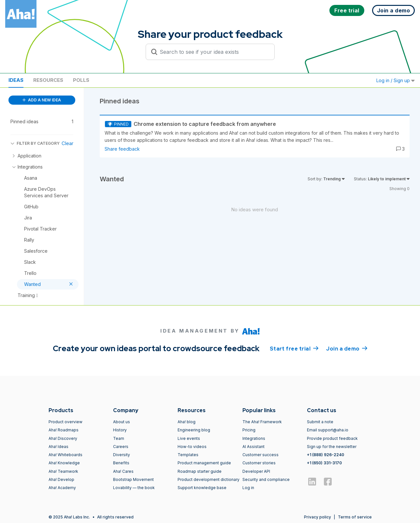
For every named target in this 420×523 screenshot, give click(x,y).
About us (122, 422)
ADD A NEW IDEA (42, 100)
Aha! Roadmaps (64, 430)
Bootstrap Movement (133, 479)
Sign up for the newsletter (332, 447)
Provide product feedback (332, 438)
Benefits (121, 463)
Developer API (256, 471)
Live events (189, 438)
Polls (81, 80)
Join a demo (347, 348)
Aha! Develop (61, 479)
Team (119, 438)
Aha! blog (187, 422)
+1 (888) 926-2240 (326, 455)
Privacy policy (318, 517)
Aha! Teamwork (63, 471)
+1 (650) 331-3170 (324, 463)
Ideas (16, 80)
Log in (248, 488)
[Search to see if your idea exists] (213, 52)
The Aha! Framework (262, 422)
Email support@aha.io (328, 430)
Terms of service (355, 517)
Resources (48, 80)
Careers (121, 447)
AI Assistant (253, 447)
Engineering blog (194, 430)
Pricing (249, 430)
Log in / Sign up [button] (396, 80)
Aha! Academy (62, 488)
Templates (188, 455)
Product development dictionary (209, 479)
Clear (67, 143)
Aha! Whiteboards (65, 455)
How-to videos (192, 447)
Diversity (122, 455)
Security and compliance (266, 479)
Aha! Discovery (63, 438)
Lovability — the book (134, 488)
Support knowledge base (202, 488)
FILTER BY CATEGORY (35, 143)
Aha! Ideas (58, 447)
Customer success (261, 455)
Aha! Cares (123, 471)
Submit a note (320, 422)
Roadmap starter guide (200, 471)
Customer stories (259, 463)
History (120, 430)
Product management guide (204, 463)
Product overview (65, 422)
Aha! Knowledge (64, 463)
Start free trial (294, 348)
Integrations (254, 438)
